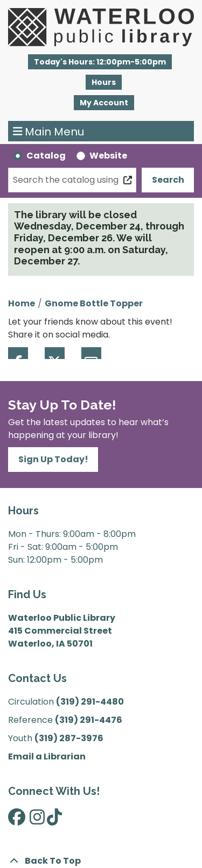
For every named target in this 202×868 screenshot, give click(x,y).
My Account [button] (104, 103)
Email (91, 353)
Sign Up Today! (53, 459)
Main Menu (49, 131)
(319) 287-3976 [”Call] (69, 738)
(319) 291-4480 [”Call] (90, 702)
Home (22, 303)
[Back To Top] (101, 861)
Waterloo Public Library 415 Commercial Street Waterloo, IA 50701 (62, 631)
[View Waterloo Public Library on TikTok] (54, 820)
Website (108, 156)
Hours (104, 82)
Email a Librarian (47, 756)
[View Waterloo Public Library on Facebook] (17, 820)
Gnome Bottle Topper (94, 303)
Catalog (46, 156)
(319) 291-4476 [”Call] (89, 720)
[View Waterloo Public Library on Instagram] (37, 820)
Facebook (18, 353)
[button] (100, 62)
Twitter (55, 353)
